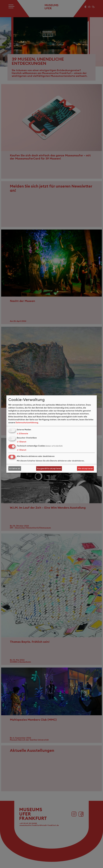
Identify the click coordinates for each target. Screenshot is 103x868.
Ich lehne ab (15, 468)
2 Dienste (22, 434)
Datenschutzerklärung (27, 423)
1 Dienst (22, 442)
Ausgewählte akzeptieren (49, 468)
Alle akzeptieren (85, 468)
